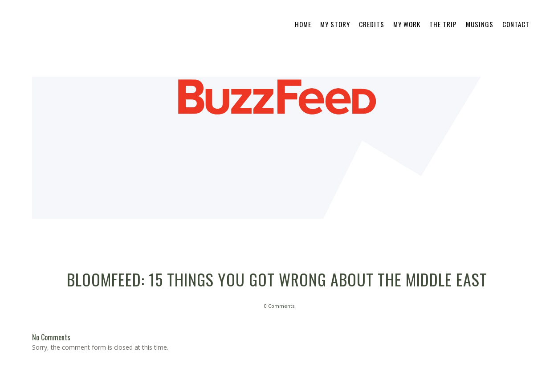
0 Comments (279, 306)
